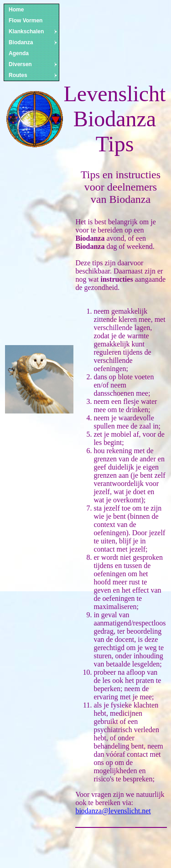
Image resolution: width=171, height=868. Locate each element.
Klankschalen (33, 31)
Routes (33, 75)
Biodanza (33, 42)
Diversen (33, 64)
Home (16, 10)
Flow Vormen (26, 21)
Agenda (19, 53)
